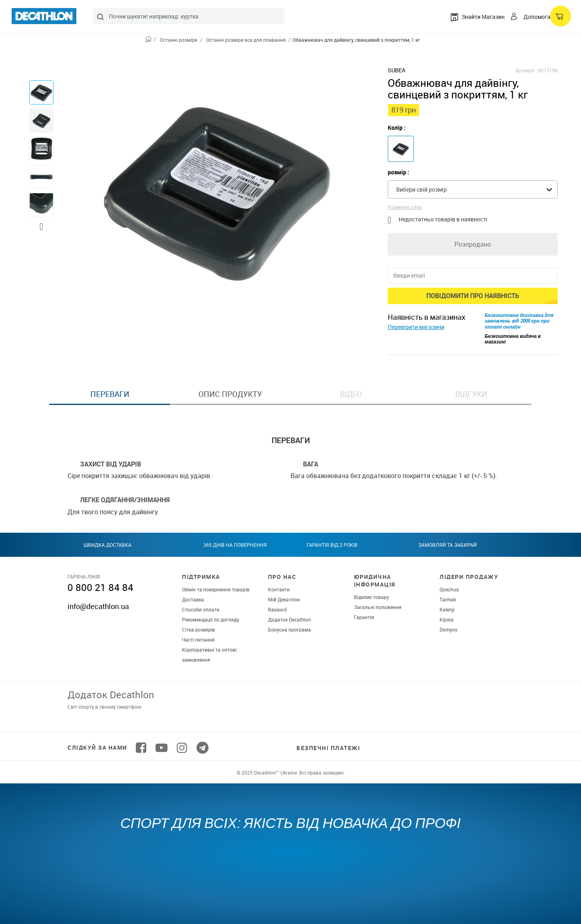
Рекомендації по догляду (211, 619)
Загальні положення (378, 607)
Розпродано (473, 244)
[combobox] (189, 16)
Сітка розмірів (198, 630)
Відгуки (471, 394)
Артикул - (526, 70)
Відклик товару (371, 597)
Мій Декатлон (284, 599)
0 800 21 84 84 (100, 587)
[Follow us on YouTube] (162, 748)
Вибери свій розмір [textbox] (421, 189)
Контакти (279, 589)
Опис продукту (230, 394)
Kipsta (447, 619)
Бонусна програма (289, 630)
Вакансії (277, 609)
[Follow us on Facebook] (141, 748)
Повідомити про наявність (473, 296)
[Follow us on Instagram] (182, 748)
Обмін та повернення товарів (216, 589)
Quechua (449, 589)
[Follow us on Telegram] (203, 748)
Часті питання (198, 640)
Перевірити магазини (416, 327)
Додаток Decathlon (289, 619)
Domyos (448, 630)
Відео (351, 394)
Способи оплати (201, 609)
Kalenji (447, 609)
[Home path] (151, 40)
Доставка (193, 599)
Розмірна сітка (405, 207)
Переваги (110, 394)
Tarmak (448, 599)
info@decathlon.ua (98, 606)
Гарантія (364, 617)
